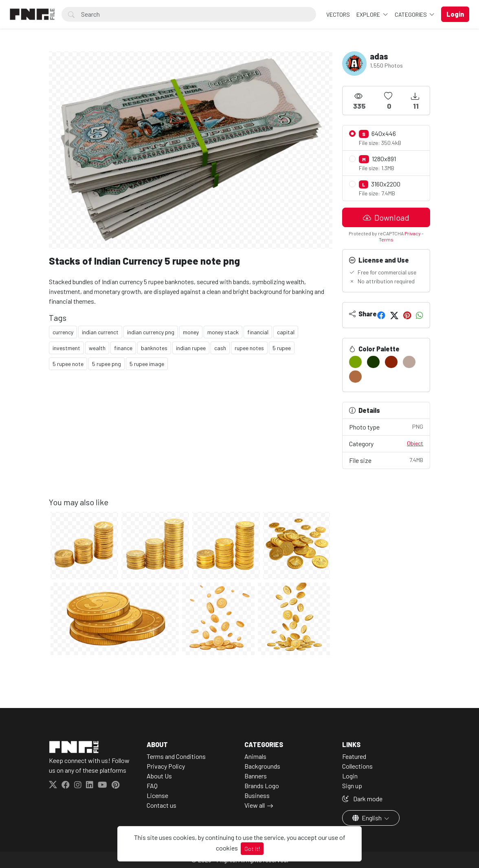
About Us (159, 776)
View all (255, 805)
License (157, 795)
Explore (369, 14)
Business (257, 795)
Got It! (252, 849)
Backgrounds (262, 766)
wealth (97, 348)
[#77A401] (355, 362)
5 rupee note (68, 364)
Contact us (161, 805)
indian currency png (151, 332)
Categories (411, 14)
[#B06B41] (355, 377)
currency (63, 332)
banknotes (154, 348)
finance (123, 348)
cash (220, 348)
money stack (223, 332)
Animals (255, 756)
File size (386, 460)
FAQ (152, 786)
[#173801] (373, 362)
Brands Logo (262, 786)
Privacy (413, 233)
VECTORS (338, 14)
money (191, 332)
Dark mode (362, 799)
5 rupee (282, 348)
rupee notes (249, 348)
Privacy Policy (166, 766)
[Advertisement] (191, 440)
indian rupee (191, 348)
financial (258, 332)
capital (286, 332)
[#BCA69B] (409, 362)
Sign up (352, 786)
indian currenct (100, 332)
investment (66, 348)
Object (415, 443)
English (368, 818)
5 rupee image (147, 364)
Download (386, 217)
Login (350, 776)
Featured (354, 756)
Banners (256, 776)
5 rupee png (107, 364)
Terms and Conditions (176, 756)
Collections (357, 766)
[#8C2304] (391, 362)
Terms (386, 239)
